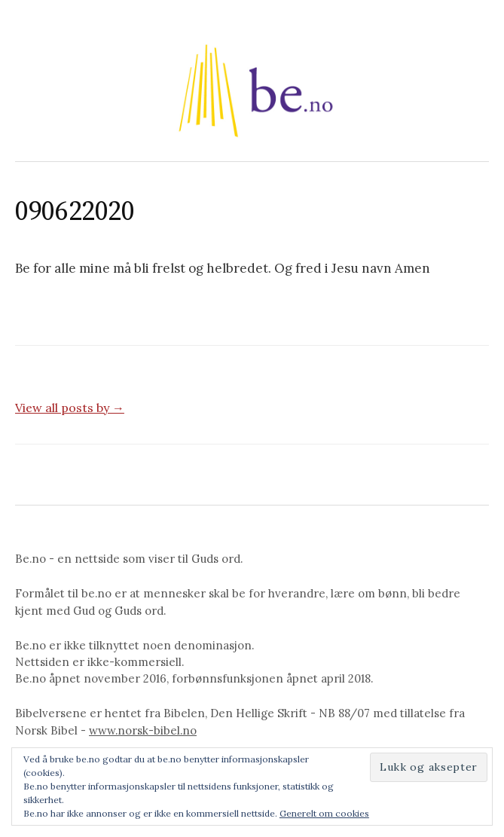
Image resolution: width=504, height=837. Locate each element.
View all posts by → (70, 408)
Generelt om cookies (324, 813)
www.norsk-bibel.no (143, 730)
